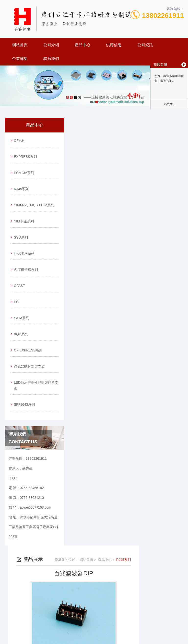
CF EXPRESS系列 (26, 329)
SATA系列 (21, 298)
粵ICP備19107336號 (130, 594)
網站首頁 (20, 45)
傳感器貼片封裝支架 (25, 349)
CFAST (18, 271)
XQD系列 (20, 312)
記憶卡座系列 (23, 243)
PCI (16, 284)
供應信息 (114, 45)
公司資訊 (145, 45)
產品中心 (82, 45)
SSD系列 (20, 229)
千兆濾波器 (87, 226)
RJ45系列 (20, 181)
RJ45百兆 (86, 235)
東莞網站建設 (89, 618)
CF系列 (19, 139)
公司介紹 (51, 45)
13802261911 (163, 16)
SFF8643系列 (23, 386)
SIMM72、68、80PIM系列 (25, 198)
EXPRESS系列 (24, 153)
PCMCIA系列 (23, 167)
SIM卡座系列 (23, 215)
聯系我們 (51, 59)
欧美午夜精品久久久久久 (19, 641)
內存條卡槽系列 (25, 257)
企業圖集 (20, 59)
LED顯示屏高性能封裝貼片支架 (27, 369)
